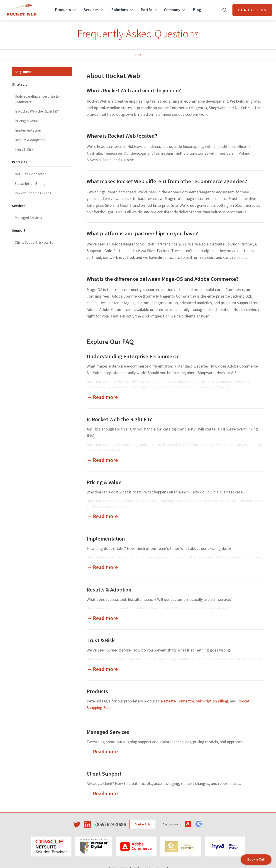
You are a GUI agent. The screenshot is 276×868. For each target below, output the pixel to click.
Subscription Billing (30, 183)
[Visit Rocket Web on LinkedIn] (88, 825)
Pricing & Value (26, 121)
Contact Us (252, 10)
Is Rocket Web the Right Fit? (37, 111)
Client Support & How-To (34, 242)
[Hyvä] (225, 846)
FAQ (138, 55)
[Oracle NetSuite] (51, 846)
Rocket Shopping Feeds (33, 193)
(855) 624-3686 (110, 824)
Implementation (28, 130)
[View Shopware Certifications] (199, 824)
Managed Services (28, 218)
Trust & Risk (24, 149)
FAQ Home (23, 72)
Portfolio (149, 10)
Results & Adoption (30, 140)
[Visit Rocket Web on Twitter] (77, 825)
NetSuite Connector (30, 174)
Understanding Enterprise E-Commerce (37, 99)
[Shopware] (181, 846)
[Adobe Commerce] (136, 846)
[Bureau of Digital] (94, 846)
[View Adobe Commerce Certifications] (188, 824)
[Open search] (225, 10)
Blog (197, 10)
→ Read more (102, 397)
